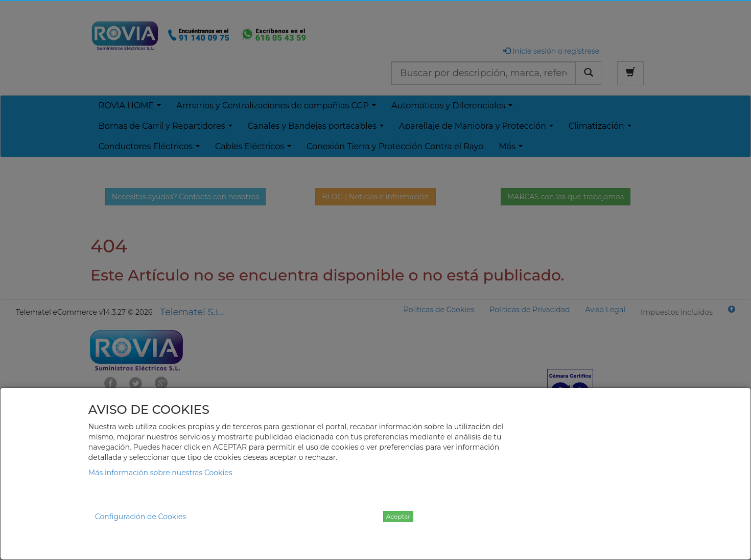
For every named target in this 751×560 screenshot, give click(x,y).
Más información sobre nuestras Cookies (160, 473)
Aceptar (398, 516)
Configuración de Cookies (140, 517)
